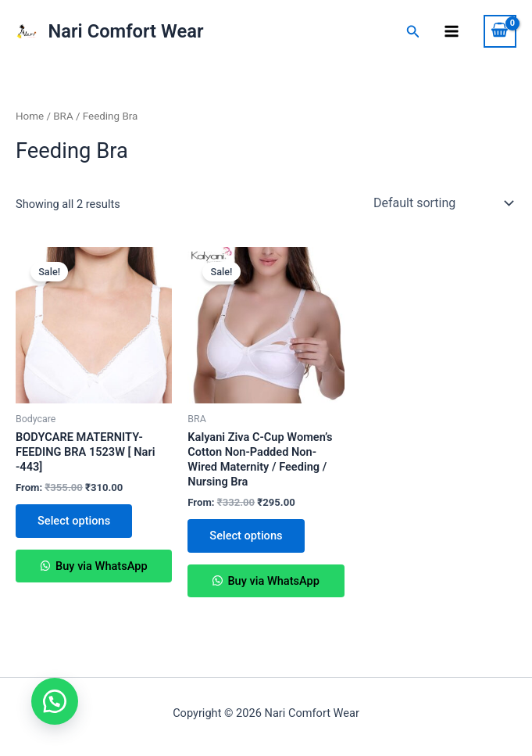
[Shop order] (442, 203)
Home (30, 116)
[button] (55, 701)
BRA (63, 116)
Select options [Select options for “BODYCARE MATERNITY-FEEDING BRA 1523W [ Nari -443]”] (74, 521)
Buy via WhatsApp (100, 566)
